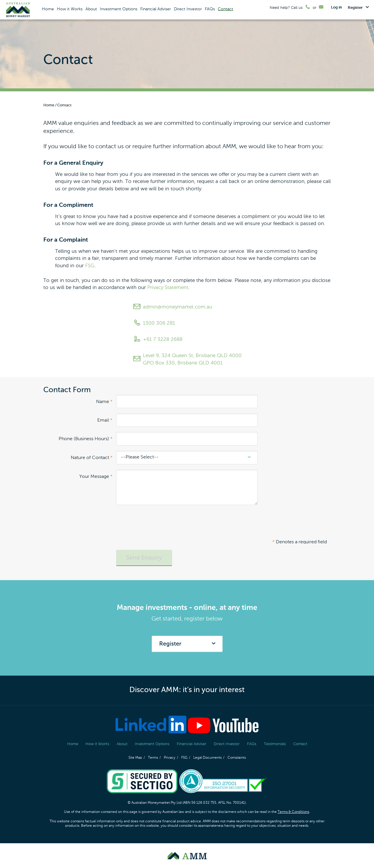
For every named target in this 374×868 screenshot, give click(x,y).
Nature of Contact (92, 458)
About (91, 9)
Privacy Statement (168, 288)
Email (105, 420)
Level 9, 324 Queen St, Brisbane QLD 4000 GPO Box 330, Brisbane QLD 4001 (187, 359)
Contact (225, 9)
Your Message (96, 477)
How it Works (70, 9)
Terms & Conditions (293, 812)
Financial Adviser (156, 9)
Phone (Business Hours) (86, 439)
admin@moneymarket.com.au (172, 307)
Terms (153, 758)
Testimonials (275, 744)
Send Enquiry (144, 558)
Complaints (237, 758)
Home (48, 9)
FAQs (210, 9)
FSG (90, 266)
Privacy (170, 758)
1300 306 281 (154, 323)
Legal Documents (207, 758)
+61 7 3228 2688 (158, 340)
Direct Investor (188, 9)
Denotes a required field (300, 542)
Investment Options (119, 9)
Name (104, 402)
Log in (336, 8)
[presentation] (161, 524)
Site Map (135, 758)
